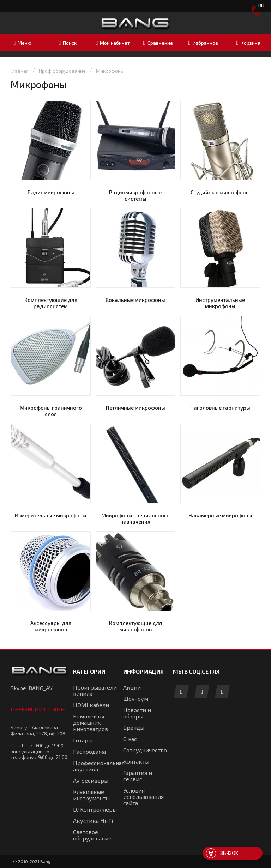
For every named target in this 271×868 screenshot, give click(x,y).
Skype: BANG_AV (32, 688)
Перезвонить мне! (38, 709)
